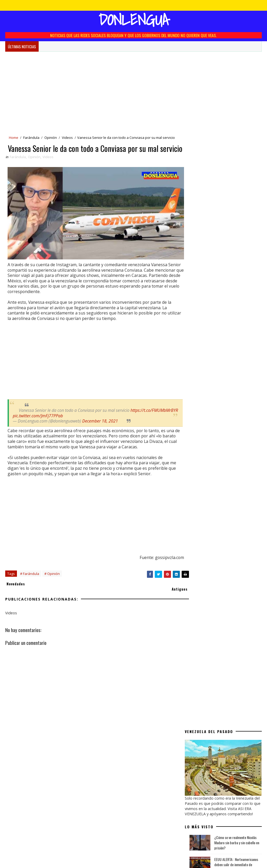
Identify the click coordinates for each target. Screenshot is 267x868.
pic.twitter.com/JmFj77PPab (87, 423)
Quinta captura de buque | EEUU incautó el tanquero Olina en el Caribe (236, 217)
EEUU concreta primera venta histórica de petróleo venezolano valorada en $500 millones (236, 238)
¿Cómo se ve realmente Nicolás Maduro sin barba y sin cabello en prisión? (237, 173)
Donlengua (133, 20)
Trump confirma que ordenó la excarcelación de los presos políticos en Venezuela (235, 346)
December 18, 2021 (100, 428)
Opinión (51, 138)
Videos (67, 138)
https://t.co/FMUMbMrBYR (37, 423)
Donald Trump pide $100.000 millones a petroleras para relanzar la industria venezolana (236, 260)
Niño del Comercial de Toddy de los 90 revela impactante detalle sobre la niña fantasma (238, 324)
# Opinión (52, 586)
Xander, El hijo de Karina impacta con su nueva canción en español (236, 301)
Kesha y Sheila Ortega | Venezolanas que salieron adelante (237, 366)
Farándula (31, 138)
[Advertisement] (92, 93)
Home (14, 138)
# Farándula (30, 586)
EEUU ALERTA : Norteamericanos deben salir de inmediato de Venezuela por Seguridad (236, 195)
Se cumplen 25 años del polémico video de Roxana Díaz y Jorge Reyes (238, 280)
